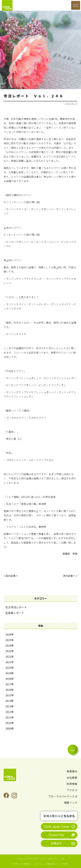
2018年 (10, 679)
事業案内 (72, 771)
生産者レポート (15, 613)
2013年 (10, 706)
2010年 (10, 723)
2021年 (10, 662)
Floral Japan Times (56, 826)
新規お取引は (59, 816)
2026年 (10, 634)
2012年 (10, 712)
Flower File (56, 835)
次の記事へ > (70, 576)
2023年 (10, 651)
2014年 (10, 701)
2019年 (10, 673)
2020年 (10, 668)
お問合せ (56, 843)
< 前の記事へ (11, 576)
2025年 (10, 640)
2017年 (10, 684)
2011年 (10, 717)
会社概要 (72, 778)
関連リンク (71, 803)
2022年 (10, 656)
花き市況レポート (16, 607)
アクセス (72, 790)
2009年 (10, 728)
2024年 (10, 645)
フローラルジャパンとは (63, 796)
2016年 (10, 690)
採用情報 (72, 784)
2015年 (10, 695)
